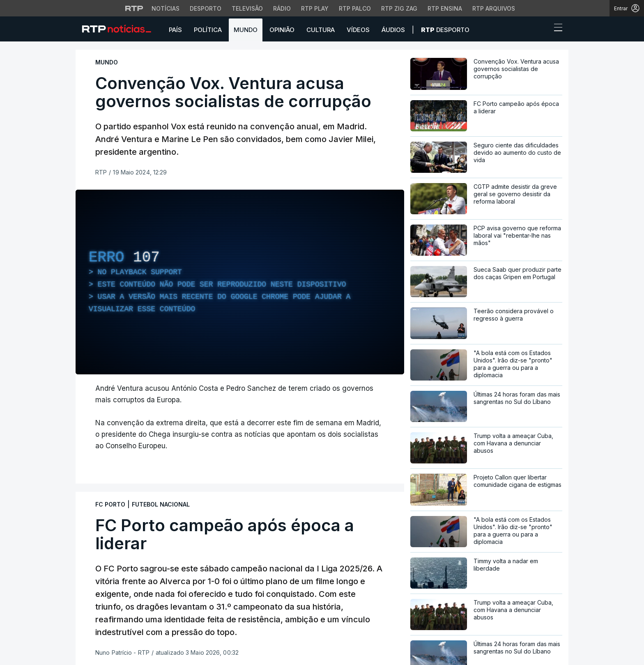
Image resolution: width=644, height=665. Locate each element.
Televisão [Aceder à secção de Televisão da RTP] (247, 8)
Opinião (282, 30)
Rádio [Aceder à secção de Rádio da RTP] (282, 8)
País (175, 30)
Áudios (393, 30)
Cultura (321, 30)
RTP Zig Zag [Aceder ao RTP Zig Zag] (399, 8)
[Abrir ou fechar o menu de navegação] (556, 29)
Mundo (246, 30)
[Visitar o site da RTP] (134, 8)
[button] (543, 30)
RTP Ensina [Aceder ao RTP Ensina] (445, 8)
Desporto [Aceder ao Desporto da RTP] (206, 8)
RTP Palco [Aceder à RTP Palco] (355, 8)
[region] (240, 282)
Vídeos (358, 30)
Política (208, 30)
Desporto (445, 30)
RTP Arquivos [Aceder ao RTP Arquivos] (494, 8)
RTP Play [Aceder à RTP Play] (315, 8)
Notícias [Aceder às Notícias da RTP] (166, 8)
